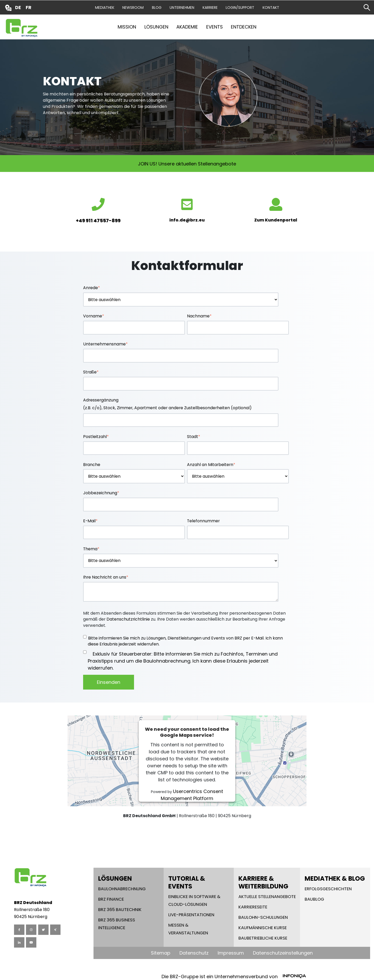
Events (215, 27)
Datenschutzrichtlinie (128, 619)
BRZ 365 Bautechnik (120, 910)
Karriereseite (253, 907)
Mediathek (105, 8)
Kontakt (271, 8)
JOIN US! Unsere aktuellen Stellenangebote (187, 164)
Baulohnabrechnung (122, 889)
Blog (157, 8)
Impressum (231, 953)
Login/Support (240, 8)
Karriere (210, 8)
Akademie (187, 27)
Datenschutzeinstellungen (283, 953)
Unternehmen (182, 8)
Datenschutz (194, 953)
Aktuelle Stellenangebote (267, 897)
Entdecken (244, 27)
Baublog (314, 899)
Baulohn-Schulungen (263, 917)
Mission (127, 27)
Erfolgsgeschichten (328, 889)
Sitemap (161, 953)
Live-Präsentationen (191, 915)
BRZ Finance (111, 899)
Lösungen (156, 27)
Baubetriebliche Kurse (263, 938)
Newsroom (133, 8)
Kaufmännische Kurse (263, 928)
